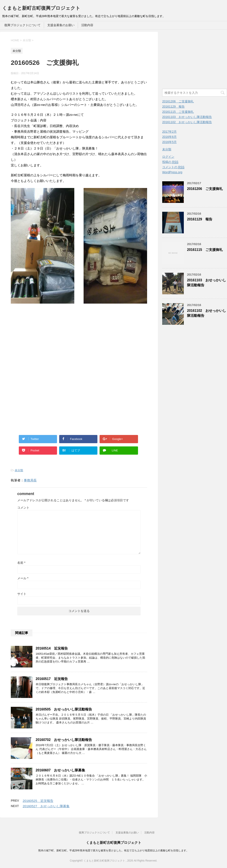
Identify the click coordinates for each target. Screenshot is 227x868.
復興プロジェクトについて (22, 25)
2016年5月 (169, 142)
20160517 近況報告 (52, 679)
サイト (22, 594)
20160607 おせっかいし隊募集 (60, 770)
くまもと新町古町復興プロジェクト (41, 8)
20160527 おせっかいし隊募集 (46, 806)
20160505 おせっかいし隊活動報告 (64, 709)
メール (23, 578)
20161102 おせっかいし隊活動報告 (187, 122)
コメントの (173, 167)
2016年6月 (169, 137)
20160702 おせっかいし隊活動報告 (64, 740)
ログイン (168, 157)
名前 (21, 563)
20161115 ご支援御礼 (178, 112)
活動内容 (87, 25)
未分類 (19, 470)
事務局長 (30, 480)
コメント (23, 508)
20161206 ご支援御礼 (178, 101)
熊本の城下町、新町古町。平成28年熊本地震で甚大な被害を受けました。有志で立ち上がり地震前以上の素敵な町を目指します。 (113, 850)
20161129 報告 (173, 107)
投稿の (170, 162)
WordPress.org (172, 172)
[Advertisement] (47, 335)
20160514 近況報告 (52, 648)
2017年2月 (169, 132)
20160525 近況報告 (38, 801)
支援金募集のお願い (61, 25)
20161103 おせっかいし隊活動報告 (187, 117)
